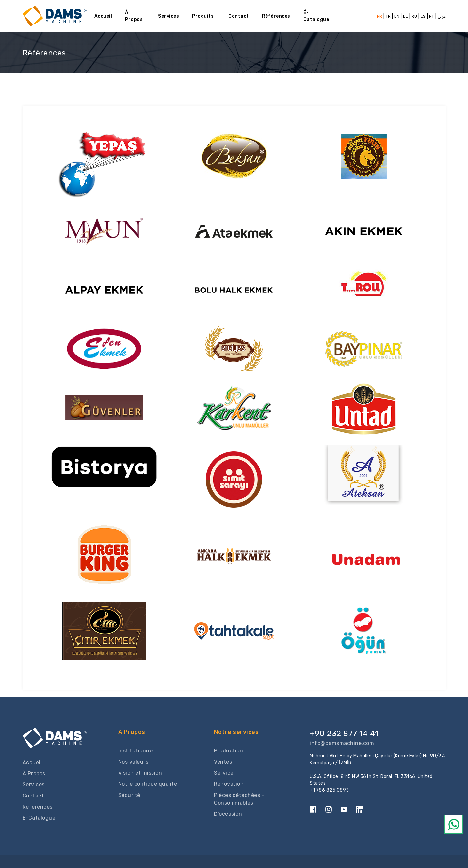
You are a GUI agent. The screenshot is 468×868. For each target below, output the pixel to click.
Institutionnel (136, 751)
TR (389, 16)
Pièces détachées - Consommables (239, 799)
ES (423, 16)
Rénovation (229, 784)
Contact (239, 16)
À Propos (134, 16)
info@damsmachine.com (342, 743)
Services (169, 16)
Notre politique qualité (148, 784)
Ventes (223, 762)
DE (406, 16)
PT (432, 16)
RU (414, 16)
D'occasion (228, 814)
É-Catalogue (316, 16)
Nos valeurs (133, 762)
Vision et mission (140, 773)
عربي (442, 16)
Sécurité (129, 795)
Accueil (103, 16)
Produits (203, 16)
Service (224, 773)
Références (276, 16)
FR (379, 16)
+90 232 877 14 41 (344, 734)
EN (397, 16)
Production (228, 751)
